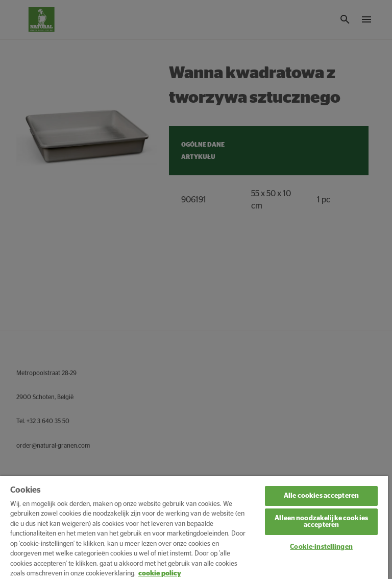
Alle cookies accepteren (321, 496)
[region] (194, 527)
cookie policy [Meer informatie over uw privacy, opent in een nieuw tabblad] (160, 574)
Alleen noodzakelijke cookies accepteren (321, 522)
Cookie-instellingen (321, 547)
